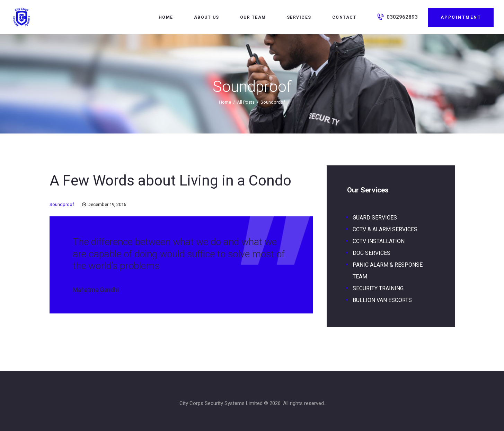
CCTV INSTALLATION (379, 241)
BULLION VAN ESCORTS (382, 300)
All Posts (246, 102)
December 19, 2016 (107, 204)
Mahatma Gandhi (96, 290)
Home (225, 102)
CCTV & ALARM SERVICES (385, 229)
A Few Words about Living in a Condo (170, 180)
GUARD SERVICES (375, 218)
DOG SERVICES (372, 253)
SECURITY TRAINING (378, 288)
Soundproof (62, 204)
